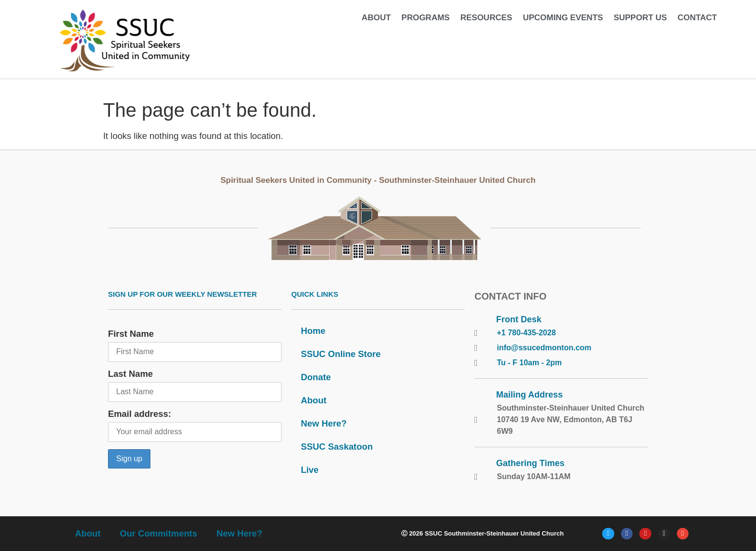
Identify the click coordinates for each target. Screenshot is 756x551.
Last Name (130, 374)
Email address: (140, 414)
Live (310, 470)
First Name (131, 334)
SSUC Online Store (341, 354)
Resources (486, 18)
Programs (426, 18)
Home (313, 331)
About (376, 18)
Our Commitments (159, 533)
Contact (697, 18)
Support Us (641, 18)
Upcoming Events (563, 18)
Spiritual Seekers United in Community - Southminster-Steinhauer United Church (378, 180)
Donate (316, 377)
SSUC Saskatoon (337, 447)
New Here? (324, 423)
